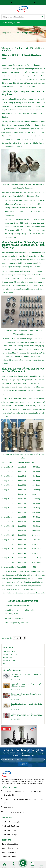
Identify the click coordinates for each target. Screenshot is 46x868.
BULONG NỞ (8, 658)
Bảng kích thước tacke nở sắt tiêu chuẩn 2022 (27, 705)
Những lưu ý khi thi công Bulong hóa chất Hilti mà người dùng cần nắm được (26, 715)
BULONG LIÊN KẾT (10, 660)
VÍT (4, 663)
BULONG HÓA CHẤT (11, 655)
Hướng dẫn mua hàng (10, 844)
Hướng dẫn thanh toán (10, 848)
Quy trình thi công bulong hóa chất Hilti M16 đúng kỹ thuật (27, 685)
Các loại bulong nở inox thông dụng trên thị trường (26, 675)
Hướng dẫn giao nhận (10, 852)
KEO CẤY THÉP (9, 652)
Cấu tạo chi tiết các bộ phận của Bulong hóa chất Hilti (26, 695)
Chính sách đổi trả (9, 830)
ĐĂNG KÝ (23, 764)
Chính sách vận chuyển (11, 822)
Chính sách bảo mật (9, 835)
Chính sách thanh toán (10, 826)
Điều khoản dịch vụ (9, 857)
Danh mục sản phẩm (13, 23)
